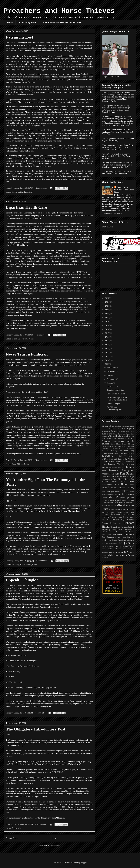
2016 (107, 337)
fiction (104, 471)
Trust (104, 549)
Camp (128, 438)
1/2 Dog (105, 426)
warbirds (105, 552)
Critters (109, 454)
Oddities (105, 514)
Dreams (104, 464)
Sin (116, 537)
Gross (107, 479)
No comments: (41, 188)
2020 (107, 321)
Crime (104, 453)
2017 (107, 333)
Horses (132, 484)
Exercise (115, 468)
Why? (20, 828)
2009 (107, 364)
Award (109, 434)
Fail (119, 467)
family (15, 192)
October (110, 375)
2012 (107, 352)
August (110, 383)
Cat (133, 441)
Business (121, 438)
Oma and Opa (128, 514)
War (133, 549)
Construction (106, 451)
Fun (122, 473)
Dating (117, 462)
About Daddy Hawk (27, 22)
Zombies (105, 558)
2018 (107, 329)
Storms (115, 540)
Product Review (109, 523)
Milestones (119, 502)
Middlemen (110, 502)
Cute (120, 453)
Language (111, 494)
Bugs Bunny (112, 438)
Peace (127, 517)
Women (118, 555)
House (104, 488)
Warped (111, 552)
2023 (107, 310)
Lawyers (131, 494)
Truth (110, 549)
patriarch (30, 192)
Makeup (104, 498)
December (111, 368)
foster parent (128, 470)
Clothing (131, 444)
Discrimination (129, 462)
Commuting (130, 446)
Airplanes (130, 429)
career (121, 441)
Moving (123, 509)
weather (117, 552)
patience (114, 517)
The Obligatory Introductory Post (36, 729)
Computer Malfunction (111, 448)
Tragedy (125, 546)
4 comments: (40, 713)
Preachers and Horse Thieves (59, 11)
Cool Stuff (123, 451)
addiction (105, 429)
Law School (122, 494)
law (116, 494)
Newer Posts (12, 838)
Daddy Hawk (122, 187)
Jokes (125, 491)
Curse (115, 453)
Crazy (132, 451)
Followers (111, 470)
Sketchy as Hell (122, 537)
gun (111, 479)
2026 (107, 298)
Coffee (104, 446)
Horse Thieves (18, 464)
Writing (131, 555)
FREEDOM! (106, 474)
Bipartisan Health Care (26, 207)
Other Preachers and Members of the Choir (61, 22)
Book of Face (129, 436)
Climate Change (121, 444)
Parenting (106, 517)
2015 (107, 341)
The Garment (113, 543)
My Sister (111, 512)
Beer (133, 434)
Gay (103, 477)
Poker (104, 520)
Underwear (118, 549)
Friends (115, 474)
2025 (107, 302)
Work (124, 555)
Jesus (104, 492)
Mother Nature (114, 509)
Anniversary (124, 431)
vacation (126, 549)
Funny (130, 473)
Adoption (113, 429)
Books (104, 438)
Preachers (130, 520)
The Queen (124, 543)
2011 (107, 356)
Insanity (130, 488)
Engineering (130, 464)
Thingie (111, 546)
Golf (127, 477)
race (120, 523)
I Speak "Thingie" (22, 580)
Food (119, 470)
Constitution (129, 448)
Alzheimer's (106, 431)
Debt (122, 462)
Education (121, 464)
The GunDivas (107, 227)
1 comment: (40, 335)
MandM (113, 497)
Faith (123, 467)
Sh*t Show (106, 535)
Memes (125, 500)
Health (121, 479)
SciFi (108, 532)
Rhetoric (128, 530)
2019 (107, 325)
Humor (113, 487)
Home (10, 22)
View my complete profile (112, 214)
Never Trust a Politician (27, 354)
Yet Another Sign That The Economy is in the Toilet (117, 399)
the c (107, 543)
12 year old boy (115, 426)
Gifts (113, 477)
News (132, 512)
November (111, 371)
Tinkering (117, 546)
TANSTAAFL (129, 540)
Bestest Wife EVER (110, 436)
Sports (109, 540)
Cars (128, 441)
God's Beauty (120, 477)
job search (116, 491)
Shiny (104, 537)
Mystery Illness (122, 512)
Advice (122, 429)
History (114, 482)
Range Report (116, 527)
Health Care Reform (20, 339)
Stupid (120, 540)
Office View (115, 514)
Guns (115, 479)
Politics (31, 339)
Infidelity (122, 488)
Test (103, 543)
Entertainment (107, 468)
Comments (110, 446)
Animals (115, 431)
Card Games (113, 441)
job (108, 491)
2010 (107, 360)
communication (120, 446)
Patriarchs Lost (20, 37)
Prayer (123, 520)
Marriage (125, 497)
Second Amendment (117, 532)
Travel (131, 546)
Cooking (114, 451)
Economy (16, 565)
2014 (107, 345)
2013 (107, 349)
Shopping (110, 537)
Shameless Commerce (123, 534)
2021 (107, 318)
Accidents (130, 426)
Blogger (121, 436)
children (106, 444)
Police (109, 520)
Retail (34, 565)
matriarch (22, 192)
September (111, 379)
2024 (107, 306)
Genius (108, 477)
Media (119, 500)
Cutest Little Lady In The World (121, 459)
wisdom (111, 555)
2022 (107, 314)
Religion (115, 530)
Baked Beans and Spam (121, 434)
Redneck (125, 527)
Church (113, 444)
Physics (132, 517)
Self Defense (129, 532)
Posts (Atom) (55, 845)
